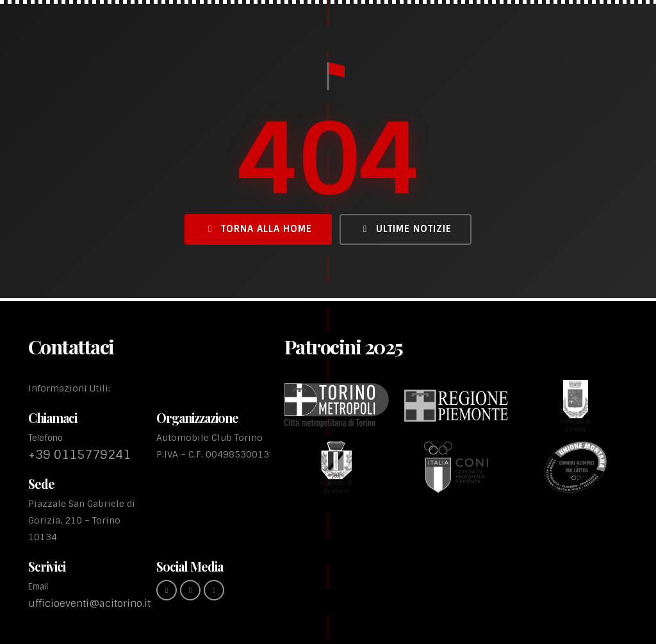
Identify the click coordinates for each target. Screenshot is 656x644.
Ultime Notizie (406, 229)
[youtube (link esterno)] (214, 590)
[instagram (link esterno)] (190, 590)
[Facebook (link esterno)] (167, 590)
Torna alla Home (258, 229)
